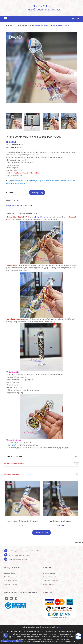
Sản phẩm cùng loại (12, 474)
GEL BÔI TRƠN (21, 639)
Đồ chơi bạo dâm (51, 632)
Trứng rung (53, 634)
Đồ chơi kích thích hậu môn (67, 632)
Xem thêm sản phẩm (41, 533)
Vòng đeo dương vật (65, 634)
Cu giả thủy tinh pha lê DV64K (60, 521)
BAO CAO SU (46, 637)
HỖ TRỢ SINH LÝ (70, 642)
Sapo (60, 627)
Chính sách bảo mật (49, 577)
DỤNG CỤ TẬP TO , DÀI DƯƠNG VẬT (65, 637)
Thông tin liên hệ (48, 584)
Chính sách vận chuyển (50, 581)
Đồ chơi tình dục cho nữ (40, 634)
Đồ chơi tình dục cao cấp (14, 464)
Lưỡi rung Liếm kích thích (32, 637)
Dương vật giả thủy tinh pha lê (24, 25)
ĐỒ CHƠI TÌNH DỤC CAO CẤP (34, 632)
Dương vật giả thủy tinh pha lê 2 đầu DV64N (23, 521)
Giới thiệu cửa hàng (49, 573)
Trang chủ (8, 25)
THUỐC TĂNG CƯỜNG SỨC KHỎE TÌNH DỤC (48, 642)
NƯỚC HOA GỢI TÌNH (62, 639)
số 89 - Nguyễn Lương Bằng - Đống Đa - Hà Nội (24, 551)
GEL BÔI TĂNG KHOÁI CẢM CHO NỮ (40, 639)
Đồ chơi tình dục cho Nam (22, 634)
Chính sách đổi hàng (11, 584)
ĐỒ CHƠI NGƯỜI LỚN (14, 632)
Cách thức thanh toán (11, 577)
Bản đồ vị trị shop (10, 573)
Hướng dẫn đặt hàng (11, 581)
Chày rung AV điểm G (15, 637)
